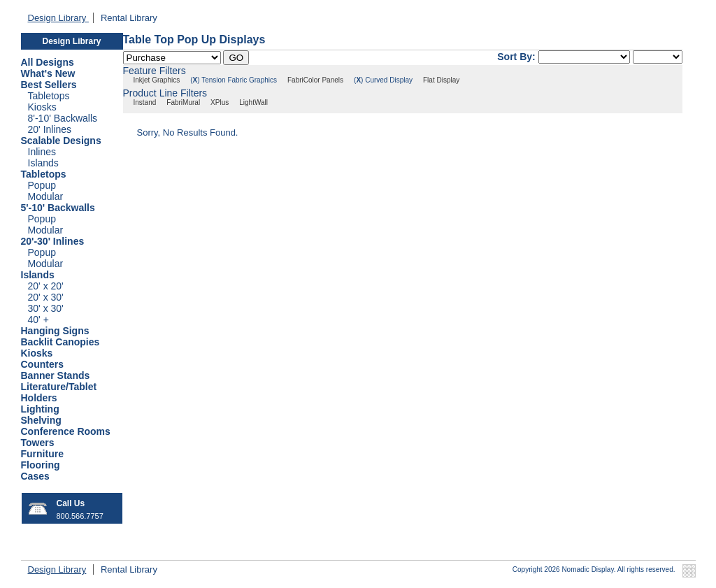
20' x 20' (46, 286)
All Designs (48, 62)
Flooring (41, 465)
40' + (38, 320)
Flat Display (441, 80)
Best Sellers (49, 85)
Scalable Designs (61, 141)
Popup (42, 185)
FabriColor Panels (315, 80)
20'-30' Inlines (53, 241)
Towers (38, 443)
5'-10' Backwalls (58, 208)
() (195, 80)
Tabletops (49, 96)
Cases (35, 476)
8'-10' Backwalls (63, 118)
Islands (43, 163)
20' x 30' (46, 297)
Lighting (40, 409)
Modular (46, 196)
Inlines (42, 152)
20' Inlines (50, 129)
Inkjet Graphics (157, 80)
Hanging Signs (55, 331)
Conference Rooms (66, 431)
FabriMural (183, 102)
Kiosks (42, 107)
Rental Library (129, 18)
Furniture (42, 454)
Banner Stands (56, 375)
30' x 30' (46, 308)
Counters (42, 364)
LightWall (253, 102)
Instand (145, 102)
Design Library (58, 18)
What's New (48, 73)
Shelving (41, 420)
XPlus (220, 102)
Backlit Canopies (60, 342)
